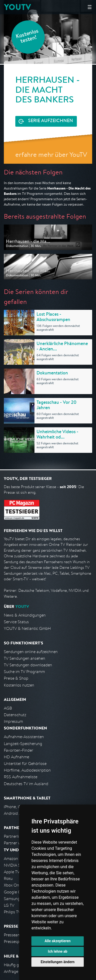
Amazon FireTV (17, 859)
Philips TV (12, 912)
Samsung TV (15, 899)
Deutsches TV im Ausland (26, 784)
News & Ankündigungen (25, 615)
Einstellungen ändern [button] (58, 962)
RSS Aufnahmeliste (21, 777)
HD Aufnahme (16, 757)
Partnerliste (14, 836)
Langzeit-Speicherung (23, 744)
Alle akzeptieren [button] (58, 941)
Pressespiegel (16, 942)
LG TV (9, 905)
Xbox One (13, 885)
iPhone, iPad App (19, 807)
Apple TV (12, 872)
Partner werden (17, 843)
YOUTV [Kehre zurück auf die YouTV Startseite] (17, 7)
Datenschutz (15, 715)
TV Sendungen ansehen (25, 658)
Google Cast (15, 892)
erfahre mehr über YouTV (51, 154)
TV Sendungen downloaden (28, 665)
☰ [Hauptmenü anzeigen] (90, 7)
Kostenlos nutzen (19, 685)
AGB (8, 708)
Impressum (13, 721)
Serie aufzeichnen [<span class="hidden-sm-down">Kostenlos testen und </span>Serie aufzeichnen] (51, 121)
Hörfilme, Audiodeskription (27, 770)
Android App (15, 813)
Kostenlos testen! (27, 37)
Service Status (16, 622)
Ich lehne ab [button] (58, 951)
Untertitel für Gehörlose (25, 764)
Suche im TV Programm (24, 672)
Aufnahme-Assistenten (24, 737)
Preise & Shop (16, 678)
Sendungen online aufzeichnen (31, 652)
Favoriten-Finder (19, 750)
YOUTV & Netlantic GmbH (27, 628)
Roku (8, 878)
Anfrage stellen (17, 971)
